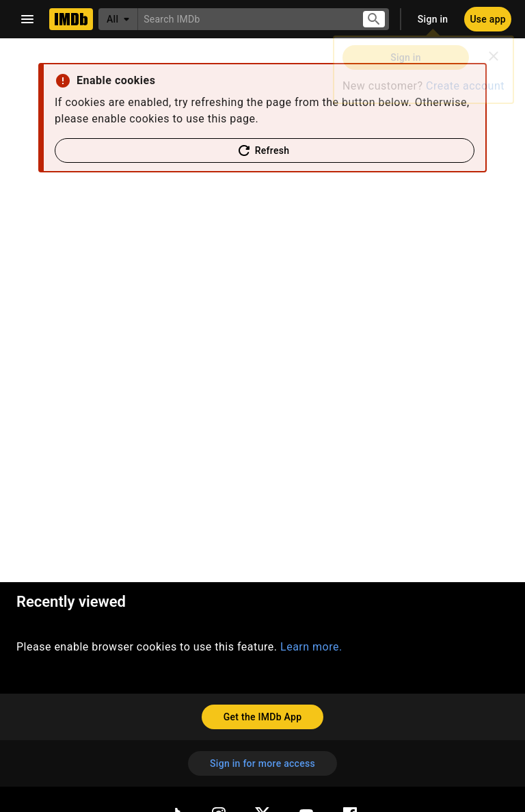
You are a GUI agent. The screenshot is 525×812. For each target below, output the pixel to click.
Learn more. (311, 647)
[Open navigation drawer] (27, 19)
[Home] (71, 19)
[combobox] (244, 19)
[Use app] (488, 19)
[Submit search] (374, 19)
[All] (118, 19)
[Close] (494, 56)
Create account (465, 86)
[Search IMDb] (244, 19)
